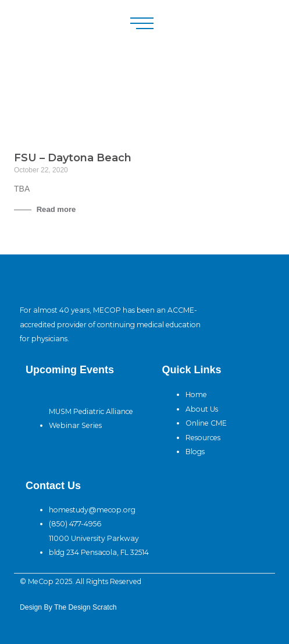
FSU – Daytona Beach (73, 158)
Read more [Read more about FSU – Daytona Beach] (55, 209)
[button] (142, 23)
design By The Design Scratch (68, 607)
